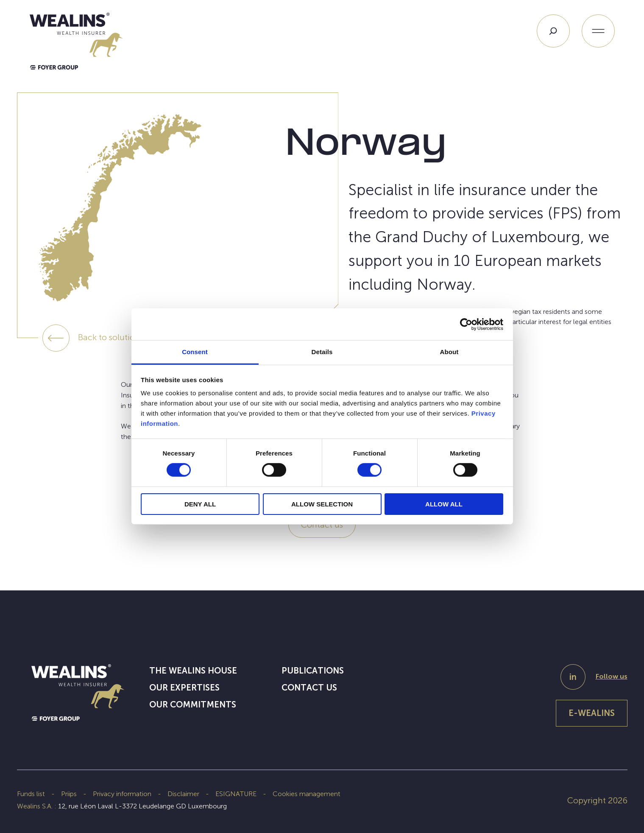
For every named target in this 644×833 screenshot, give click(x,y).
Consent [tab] (195, 352)
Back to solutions (111, 337)
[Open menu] (598, 31)
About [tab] (449, 352)
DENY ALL (200, 504)
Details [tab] (322, 352)
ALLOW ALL (444, 504)
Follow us (612, 676)
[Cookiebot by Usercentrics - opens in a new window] (466, 324)
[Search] (553, 31)
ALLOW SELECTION (322, 504)
